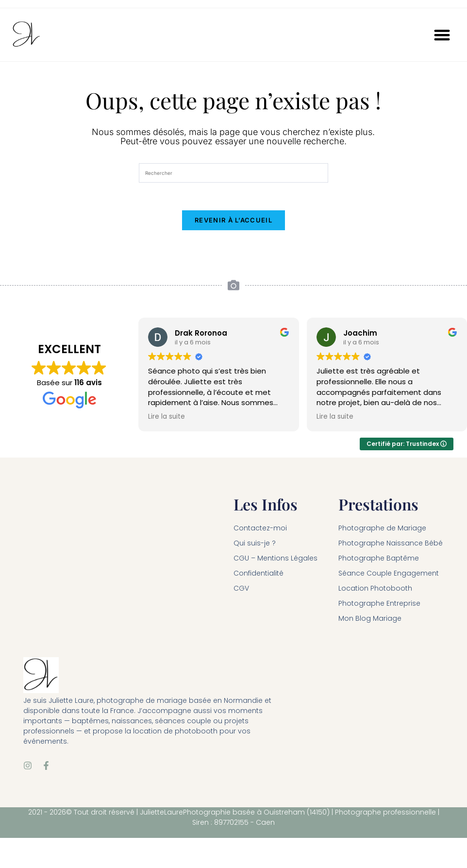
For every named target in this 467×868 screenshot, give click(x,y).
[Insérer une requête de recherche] (233, 173)
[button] (442, 35)
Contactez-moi (260, 530)
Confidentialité (259, 575)
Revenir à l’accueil (233, 222)
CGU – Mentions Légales (275, 560)
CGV (241, 590)
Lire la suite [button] (167, 419)
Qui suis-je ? (255, 545)
